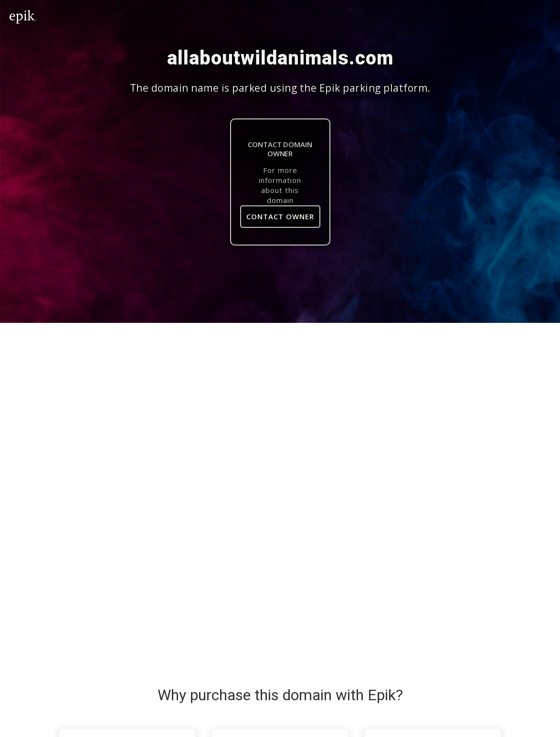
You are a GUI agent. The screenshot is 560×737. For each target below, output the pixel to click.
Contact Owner (280, 216)
